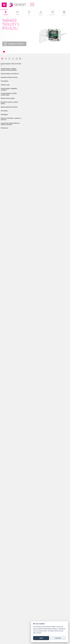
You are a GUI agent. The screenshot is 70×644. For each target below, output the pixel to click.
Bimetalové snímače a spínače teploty (9, 103)
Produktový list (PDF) (14, 44)
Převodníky (4, 111)
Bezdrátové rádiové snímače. (9, 77)
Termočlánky (5, 81)
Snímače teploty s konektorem (10, 74)
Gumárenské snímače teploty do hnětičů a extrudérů (10, 124)
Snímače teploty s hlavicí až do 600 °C (11, 64)
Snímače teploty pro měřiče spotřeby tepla (9, 94)
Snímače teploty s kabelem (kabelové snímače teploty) (9, 69)
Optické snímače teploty (8, 98)
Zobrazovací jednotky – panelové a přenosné (11, 119)
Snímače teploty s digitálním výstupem (9, 89)
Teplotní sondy (5, 85)
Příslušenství (4, 128)
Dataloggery (4, 114)
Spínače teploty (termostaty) (9, 107)
